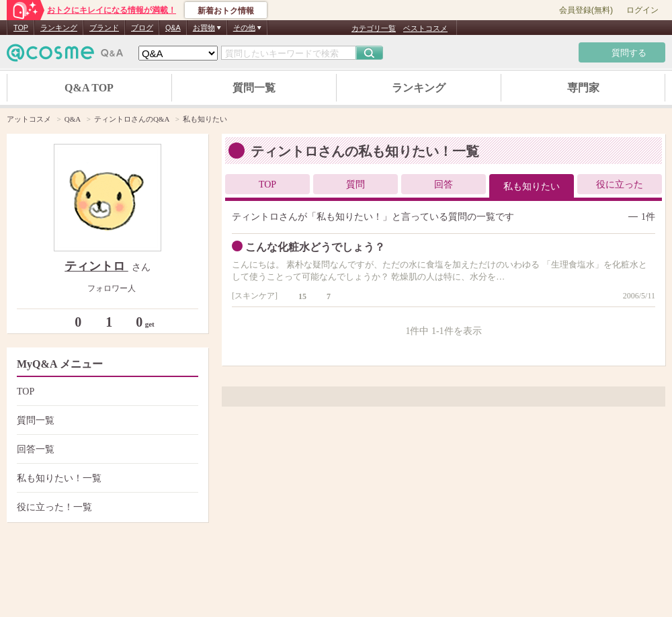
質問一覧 (254, 88)
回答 (444, 184)
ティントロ (96, 266)
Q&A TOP (89, 88)
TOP (21, 28)
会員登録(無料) (586, 10)
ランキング (59, 28)
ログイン (642, 10)
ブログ (142, 28)
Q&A (173, 28)
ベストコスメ (425, 28)
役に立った (620, 184)
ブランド (104, 28)
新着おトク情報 (226, 11)
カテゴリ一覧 (374, 28)
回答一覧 (106, 449)
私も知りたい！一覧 (106, 478)
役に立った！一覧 (106, 507)
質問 (355, 184)
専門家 (583, 88)
